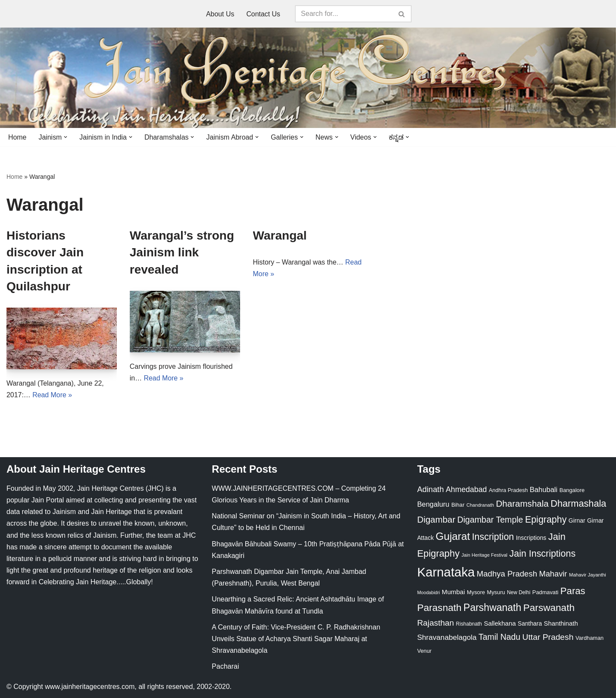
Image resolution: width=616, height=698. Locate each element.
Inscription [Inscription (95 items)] (493, 537)
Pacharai (225, 667)
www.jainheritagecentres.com (90, 687)
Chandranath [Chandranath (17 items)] (480, 505)
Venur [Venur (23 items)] (424, 651)
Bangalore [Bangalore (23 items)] (572, 491)
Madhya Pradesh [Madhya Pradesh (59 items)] (507, 574)
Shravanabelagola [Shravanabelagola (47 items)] (447, 638)
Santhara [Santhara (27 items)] (530, 624)
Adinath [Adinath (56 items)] (431, 490)
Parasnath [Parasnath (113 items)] (439, 608)
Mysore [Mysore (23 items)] (476, 593)
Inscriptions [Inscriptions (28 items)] (531, 538)
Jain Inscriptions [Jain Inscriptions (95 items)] (543, 554)
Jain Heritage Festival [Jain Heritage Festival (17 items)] (485, 555)
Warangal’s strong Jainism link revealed (182, 252)
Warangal (280, 235)
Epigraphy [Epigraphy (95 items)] (546, 520)
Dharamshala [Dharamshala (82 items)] (522, 504)
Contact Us (263, 14)
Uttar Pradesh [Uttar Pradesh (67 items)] (548, 637)
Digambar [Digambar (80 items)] (436, 520)
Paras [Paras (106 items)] (573, 591)
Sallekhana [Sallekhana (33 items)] (500, 624)
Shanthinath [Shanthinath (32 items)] (561, 624)
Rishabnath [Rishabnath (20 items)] (469, 624)
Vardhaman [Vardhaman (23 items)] (589, 638)
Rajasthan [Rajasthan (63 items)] (436, 623)
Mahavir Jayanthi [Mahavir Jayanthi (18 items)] (588, 575)
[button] (66, 137)
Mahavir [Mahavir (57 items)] (553, 574)
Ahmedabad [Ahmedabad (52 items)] (466, 490)
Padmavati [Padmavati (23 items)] (546, 593)
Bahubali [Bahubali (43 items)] (544, 490)
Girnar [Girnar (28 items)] (577, 521)
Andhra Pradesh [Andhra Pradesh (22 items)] (508, 491)
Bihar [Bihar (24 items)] (458, 505)
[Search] (344, 14)
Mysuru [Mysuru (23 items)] (496, 593)
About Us (220, 14)
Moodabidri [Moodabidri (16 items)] (429, 593)
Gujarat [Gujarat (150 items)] (453, 537)
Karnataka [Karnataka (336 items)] (446, 572)
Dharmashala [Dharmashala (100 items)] (578, 504)
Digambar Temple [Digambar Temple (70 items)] (490, 520)
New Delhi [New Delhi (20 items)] (519, 593)
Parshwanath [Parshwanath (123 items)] (492, 608)
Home (17, 137)
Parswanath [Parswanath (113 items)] (549, 608)
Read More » (52, 396)
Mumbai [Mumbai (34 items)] (453, 592)
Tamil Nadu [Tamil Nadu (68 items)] (499, 637)
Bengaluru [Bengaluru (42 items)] (433, 505)
